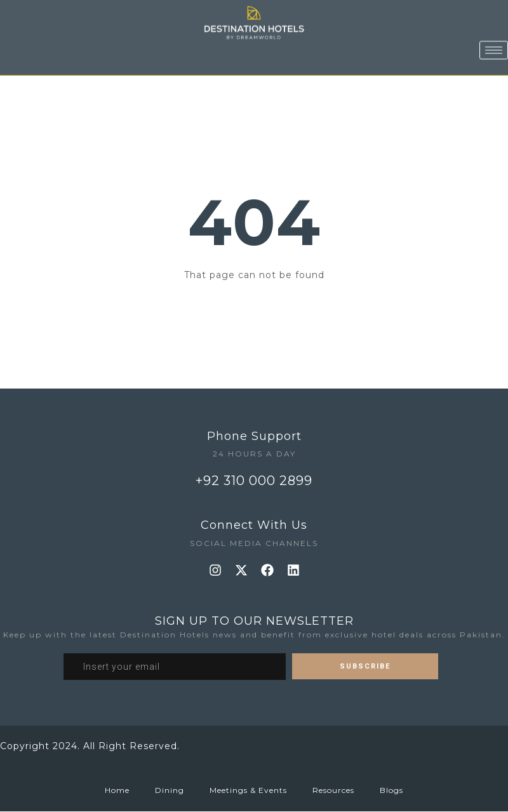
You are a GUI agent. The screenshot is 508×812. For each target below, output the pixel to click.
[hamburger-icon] (494, 40)
